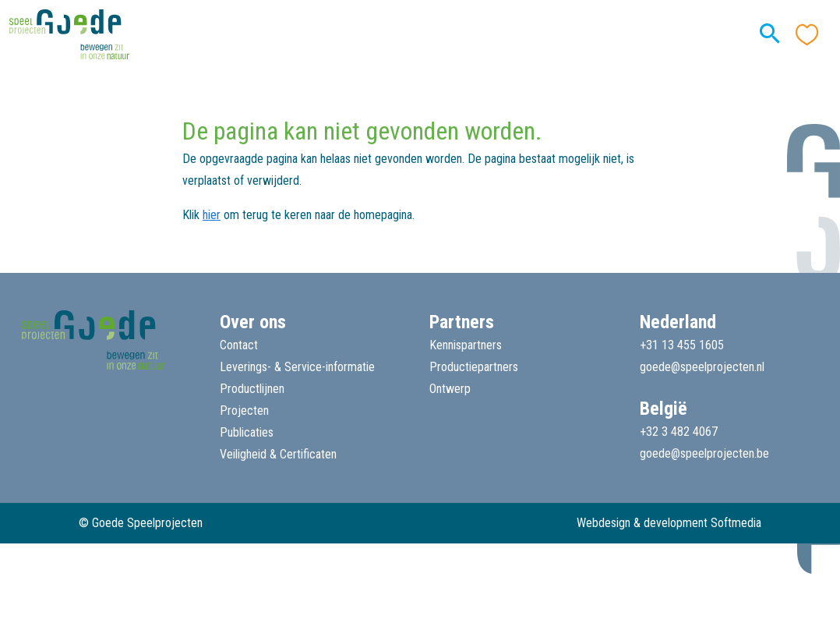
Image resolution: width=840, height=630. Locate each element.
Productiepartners (474, 367)
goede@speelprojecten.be (704, 453)
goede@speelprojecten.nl (702, 367)
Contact (239, 345)
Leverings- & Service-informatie (297, 367)
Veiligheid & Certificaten (278, 454)
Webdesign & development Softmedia (669, 523)
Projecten (244, 411)
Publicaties (247, 432)
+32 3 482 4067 (679, 432)
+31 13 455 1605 (682, 345)
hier (212, 215)
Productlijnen (252, 389)
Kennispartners (466, 345)
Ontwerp (450, 389)
